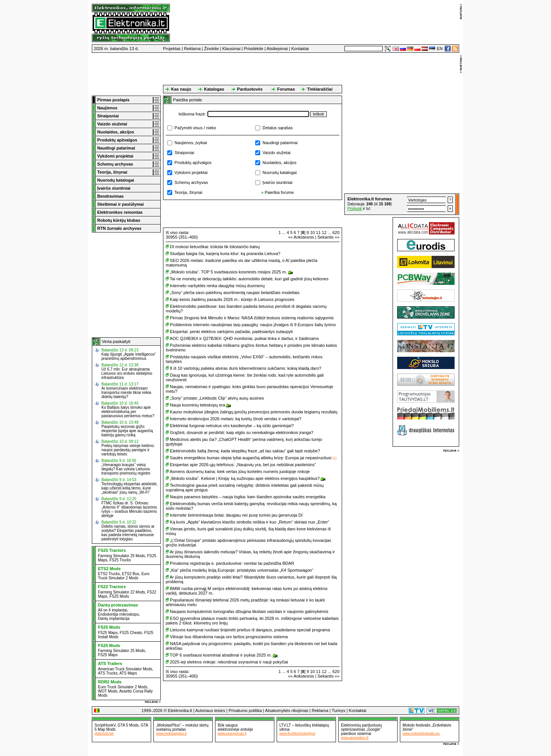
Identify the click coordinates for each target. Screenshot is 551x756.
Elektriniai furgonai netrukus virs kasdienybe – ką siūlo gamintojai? (232, 426)
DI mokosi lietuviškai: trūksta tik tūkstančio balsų (215, 247)
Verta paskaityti (116, 341)
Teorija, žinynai (188, 192)
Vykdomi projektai (191, 172)
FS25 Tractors (112, 550)
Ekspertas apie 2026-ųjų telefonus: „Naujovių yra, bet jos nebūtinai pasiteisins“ (243, 465)
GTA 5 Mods (128, 725)
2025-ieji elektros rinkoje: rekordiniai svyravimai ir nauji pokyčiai (229, 662)
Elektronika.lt (180, 710)
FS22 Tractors (112, 587)
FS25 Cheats (131, 633)
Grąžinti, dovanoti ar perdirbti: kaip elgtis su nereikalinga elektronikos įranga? (242, 432)
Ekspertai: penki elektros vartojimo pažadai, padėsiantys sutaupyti (231, 332)
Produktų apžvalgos (193, 163)
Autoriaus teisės (210, 710)
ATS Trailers (110, 663)
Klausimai (231, 49)
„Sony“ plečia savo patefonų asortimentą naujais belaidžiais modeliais (235, 293)
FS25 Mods (119, 596)
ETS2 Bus (131, 574)
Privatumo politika (245, 710)
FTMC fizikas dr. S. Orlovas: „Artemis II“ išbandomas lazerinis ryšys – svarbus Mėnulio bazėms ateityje (129, 509)
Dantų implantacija (114, 619)
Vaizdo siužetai (276, 153)
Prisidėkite (253, 49)
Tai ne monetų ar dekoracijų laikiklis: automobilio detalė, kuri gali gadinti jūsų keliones (249, 279)
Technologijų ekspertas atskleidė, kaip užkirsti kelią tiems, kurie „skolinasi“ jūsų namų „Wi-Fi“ (130, 488)
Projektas (172, 49)
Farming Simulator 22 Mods (121, 592)
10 (312, 232)
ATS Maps (128, 673)
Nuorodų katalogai (280, 172)
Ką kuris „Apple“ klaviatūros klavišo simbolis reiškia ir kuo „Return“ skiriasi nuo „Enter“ (249, 522)
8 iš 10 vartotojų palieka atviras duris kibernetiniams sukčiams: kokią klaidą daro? (246, 368)
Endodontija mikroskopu (118, 614)
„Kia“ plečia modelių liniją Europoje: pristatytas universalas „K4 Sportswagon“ (242, 570)
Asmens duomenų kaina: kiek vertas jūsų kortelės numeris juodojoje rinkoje (240, 471)
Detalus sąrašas (278, 128)
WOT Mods (108, 691)
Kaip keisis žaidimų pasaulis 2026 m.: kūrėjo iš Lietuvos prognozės (232, 299)
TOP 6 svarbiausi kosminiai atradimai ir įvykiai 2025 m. (221, 655)
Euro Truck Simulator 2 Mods (124, 576)
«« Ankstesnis (301, 237)
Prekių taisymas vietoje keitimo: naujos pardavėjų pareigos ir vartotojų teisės (128, 450)
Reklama (192, 49)
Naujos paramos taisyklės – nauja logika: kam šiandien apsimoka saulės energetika (248, 497)
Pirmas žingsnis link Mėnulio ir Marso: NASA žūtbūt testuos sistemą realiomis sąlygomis (252, 318)
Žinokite (211, 49)
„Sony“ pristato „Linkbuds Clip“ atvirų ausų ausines (217, 398)
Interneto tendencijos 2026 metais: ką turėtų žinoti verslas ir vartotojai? (236, 419)
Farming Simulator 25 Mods (121, 556)
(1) (334, 458)
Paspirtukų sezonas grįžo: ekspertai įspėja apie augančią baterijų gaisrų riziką (127, 431)
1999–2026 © (154, 710)
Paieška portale (187, 100)
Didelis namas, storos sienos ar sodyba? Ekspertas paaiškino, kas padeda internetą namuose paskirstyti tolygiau (128, 533)
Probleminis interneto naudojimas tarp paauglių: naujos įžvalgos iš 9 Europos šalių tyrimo (253, 325)
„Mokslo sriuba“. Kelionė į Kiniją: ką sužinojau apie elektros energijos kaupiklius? (245, 478)
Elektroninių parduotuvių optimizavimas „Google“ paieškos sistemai (361, 729)
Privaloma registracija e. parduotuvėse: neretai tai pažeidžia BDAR (232, 563)
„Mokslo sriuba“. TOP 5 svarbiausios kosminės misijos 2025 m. (228, 272)
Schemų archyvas (191, 182)
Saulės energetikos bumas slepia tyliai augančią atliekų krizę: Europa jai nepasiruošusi (251, 458)
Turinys (339, 710)
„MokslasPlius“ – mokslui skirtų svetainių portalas (182, 727)
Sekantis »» (328, 237)
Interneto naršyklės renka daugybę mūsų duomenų (217, 286)
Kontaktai (300, 49)
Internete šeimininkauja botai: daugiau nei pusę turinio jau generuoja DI (236, 515)
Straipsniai (184, 153)
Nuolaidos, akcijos (280, 163)
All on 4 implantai (112, 610)
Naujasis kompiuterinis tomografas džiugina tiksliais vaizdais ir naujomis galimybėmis (249, 611)
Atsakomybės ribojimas (287, 710)
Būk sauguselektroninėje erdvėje (235, 727)
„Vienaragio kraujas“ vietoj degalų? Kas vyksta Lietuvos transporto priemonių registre (126, 469)
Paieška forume (279, 192)
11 (318, 232)
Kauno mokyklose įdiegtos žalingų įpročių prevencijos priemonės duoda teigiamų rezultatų (254, 412)
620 (336, 232)
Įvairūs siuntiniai (277, 182)
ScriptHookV (105, 725)
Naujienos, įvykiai (191, 143)
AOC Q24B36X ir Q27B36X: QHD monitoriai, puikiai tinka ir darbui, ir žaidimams (244, 338)
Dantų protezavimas (118, 605)
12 (324, 232)
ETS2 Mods (109, 569)
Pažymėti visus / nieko (195, 128)
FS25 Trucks (120, 560)
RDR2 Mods (110, 682)
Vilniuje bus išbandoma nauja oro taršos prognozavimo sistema (229, 637)
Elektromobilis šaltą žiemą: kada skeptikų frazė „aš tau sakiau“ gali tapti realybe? (245, 451)
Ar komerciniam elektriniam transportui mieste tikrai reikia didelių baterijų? (126, 393)
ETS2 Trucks (109, 574)
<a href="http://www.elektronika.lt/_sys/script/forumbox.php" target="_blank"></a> (402, 204)
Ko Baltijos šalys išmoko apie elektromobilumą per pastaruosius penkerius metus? (128, 412)
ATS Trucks (108, 673)
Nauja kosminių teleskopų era (197, 405)
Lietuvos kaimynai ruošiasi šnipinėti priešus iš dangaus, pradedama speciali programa (250, 630)
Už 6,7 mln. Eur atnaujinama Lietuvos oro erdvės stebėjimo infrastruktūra (127, 373)
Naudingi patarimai (280, 143)
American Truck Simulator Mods (125, 669)
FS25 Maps (108, 633)
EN (440, 49)
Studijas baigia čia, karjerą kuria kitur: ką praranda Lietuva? (225, 254)
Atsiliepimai (277, 49)
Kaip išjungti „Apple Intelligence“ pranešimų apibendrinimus (129, 356)
